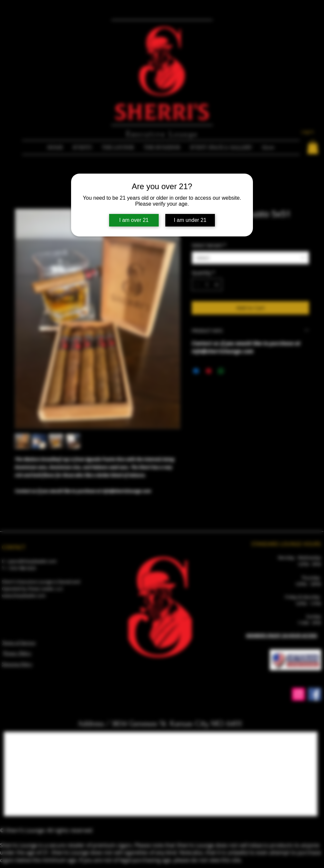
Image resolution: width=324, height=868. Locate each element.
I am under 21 (190, 220)
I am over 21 (134, 220)
